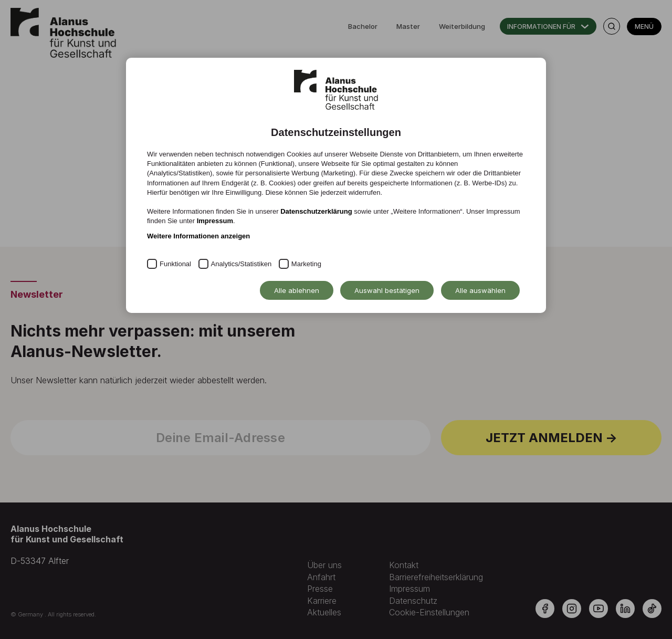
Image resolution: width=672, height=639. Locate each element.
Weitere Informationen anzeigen (198, 236)
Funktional (175, 264)
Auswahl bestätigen (387, 290)
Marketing (306, 264)
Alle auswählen (480, 290)
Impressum (215, 221)
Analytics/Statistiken (241, 264)
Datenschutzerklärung (316, 211)
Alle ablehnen (297, 290)
